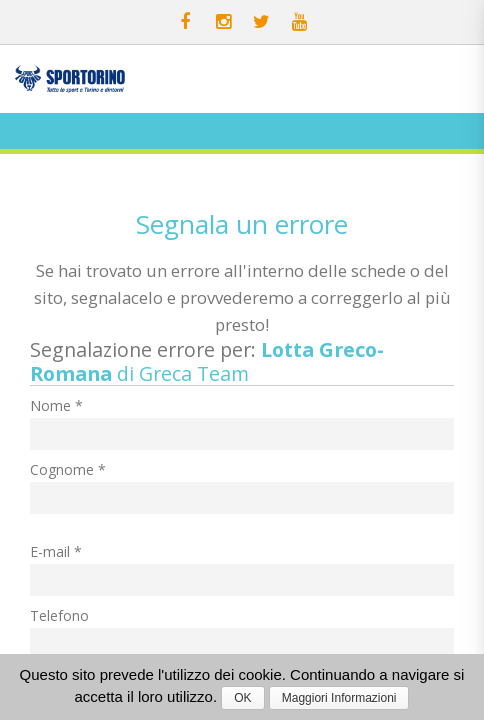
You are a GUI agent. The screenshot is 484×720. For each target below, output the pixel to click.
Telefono (59, 615)
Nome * (56, 405)
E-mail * (56, 551)
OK (242, 698)
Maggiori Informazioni (339, 698)
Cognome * (68, 469)
